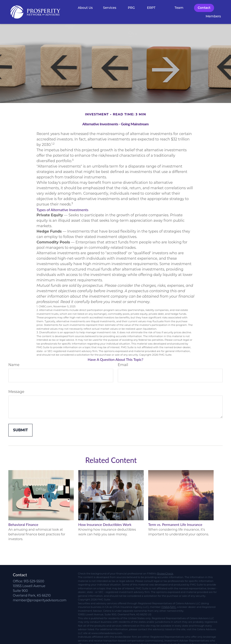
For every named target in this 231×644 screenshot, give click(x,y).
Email (123, 365)
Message (16, 392)
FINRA (165, 607)
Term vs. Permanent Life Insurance (175, 524)
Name (14, 365)
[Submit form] (20, 430)
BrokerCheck (165, 574)
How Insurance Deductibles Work (105, 524)
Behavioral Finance (23, 524)
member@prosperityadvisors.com (40, 600)
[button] (85, 8)
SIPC (173, 607)
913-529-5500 (34, 581)
